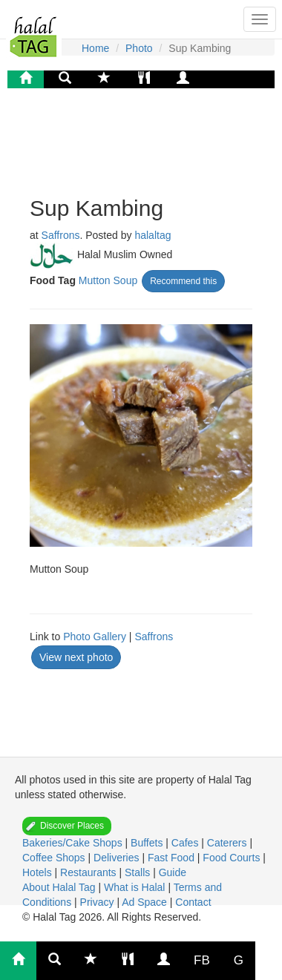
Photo (139, 48)
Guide (173, 872)
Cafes (186, 843)
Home (95, 48)
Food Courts (233, 858)
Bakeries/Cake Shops (74, 843)
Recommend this (183, 281)
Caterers (229, 843)
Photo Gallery (95, 637)
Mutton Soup (108, 280)
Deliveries (118, 858)
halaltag (153, 235)
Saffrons (61, 235)
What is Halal (136, 887)
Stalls (139, 872)
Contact (193, 902)
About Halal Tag (60, 887)
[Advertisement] (148, 140)
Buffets (148, 843)
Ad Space (144, 902)
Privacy (99, 902)
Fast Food (173, 858)
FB (202, 960)
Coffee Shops (55, 858)
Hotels (39, 872)
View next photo (76, 657)
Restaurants (89, 872)
